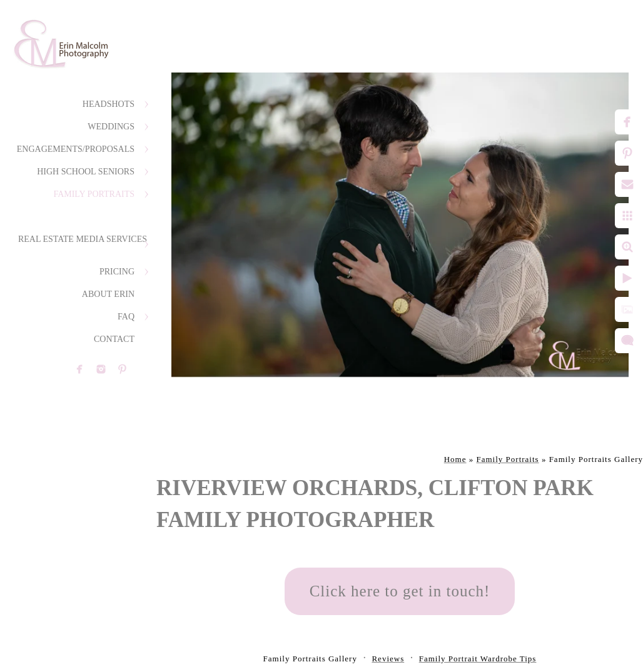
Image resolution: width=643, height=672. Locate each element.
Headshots (109, 104)
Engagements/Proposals (76, 149)
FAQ (126, 317)
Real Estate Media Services (83, 239)
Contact (114, 339)
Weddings (111, 127)
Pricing (117, 272)
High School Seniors (86, 172)
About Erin (108, 294)
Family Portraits (94, 194)
